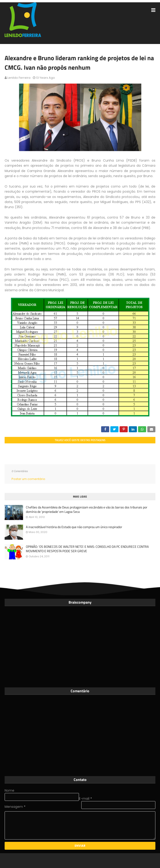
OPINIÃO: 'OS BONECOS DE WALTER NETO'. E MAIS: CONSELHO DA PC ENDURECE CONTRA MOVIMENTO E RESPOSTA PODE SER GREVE (87, 549)
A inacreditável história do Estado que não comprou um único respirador (74, 527)
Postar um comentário (28, 479)
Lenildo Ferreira (19, 78)
